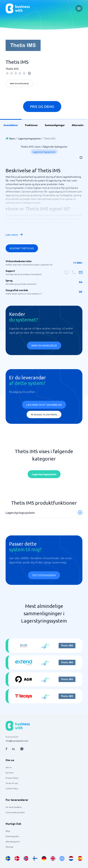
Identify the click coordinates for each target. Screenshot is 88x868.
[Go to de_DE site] (44, 859)
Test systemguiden (44, 575)
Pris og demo (42, 106)
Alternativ (78, 125)
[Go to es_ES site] (80, 859)
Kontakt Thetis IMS (22, 248)
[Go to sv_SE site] (8, 859)
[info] (29, 73)
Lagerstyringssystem (29, 138)
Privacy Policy (12, 778)
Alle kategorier (13, 841)
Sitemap (9, 847)
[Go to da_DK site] (17, 859)
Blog (8, 831)
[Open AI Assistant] (22, 749)
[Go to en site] (62, 859)
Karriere (10, 773)
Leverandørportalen (15, 812)
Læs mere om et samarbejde (44, 405)
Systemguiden (12, 836)
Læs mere (14, 234)
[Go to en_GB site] (53, 859)
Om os (9, 767)
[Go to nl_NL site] (71, 859)
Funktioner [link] (31, 125)
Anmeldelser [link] (11, 125)
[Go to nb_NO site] (26, 859)
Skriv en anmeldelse (19, 83)
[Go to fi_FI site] (35, 859)
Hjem (12, 138)
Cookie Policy (12, 788)
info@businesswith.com (17, 741)
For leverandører (14, 807)
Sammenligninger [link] (55, 125)
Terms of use (12, 783)
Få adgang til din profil (44, 414)
